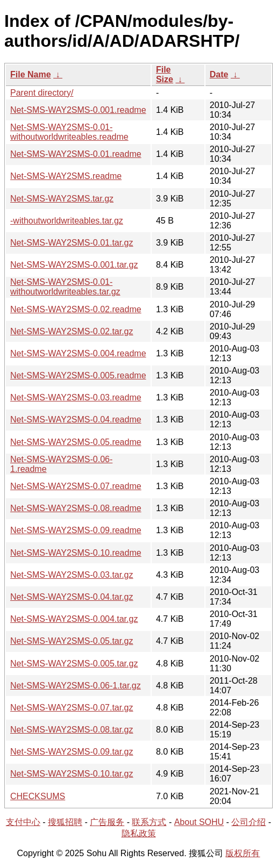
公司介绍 (248, 822)
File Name (31, 74)
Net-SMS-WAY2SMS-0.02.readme (76, 309)
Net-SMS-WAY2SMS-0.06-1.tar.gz (76, 686)
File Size (165, 74)
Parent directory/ (42, 93)
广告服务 (107, 822)
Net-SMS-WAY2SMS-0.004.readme (78, 353)
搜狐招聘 (65, 822)
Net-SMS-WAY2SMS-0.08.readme (76, 508)
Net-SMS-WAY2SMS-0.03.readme (76, 397)
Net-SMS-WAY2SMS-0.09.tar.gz (72, 752)
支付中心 (23, 822)
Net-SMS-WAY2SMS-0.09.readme (76, 530)
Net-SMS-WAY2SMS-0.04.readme (76, 419)
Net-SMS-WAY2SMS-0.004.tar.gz (74, 619)
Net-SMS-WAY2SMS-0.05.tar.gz (72, 641)
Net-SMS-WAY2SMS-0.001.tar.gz (74, 265)
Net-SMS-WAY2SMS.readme (66, 176)
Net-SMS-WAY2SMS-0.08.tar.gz (72, 730)
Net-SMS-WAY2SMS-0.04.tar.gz (72, 597)
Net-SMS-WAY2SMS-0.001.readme (78, 110)
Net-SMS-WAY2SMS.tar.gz (62, 199)
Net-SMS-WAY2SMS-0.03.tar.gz (72, 575)
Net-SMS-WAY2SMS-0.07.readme (76, 486)
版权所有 (243, 853)
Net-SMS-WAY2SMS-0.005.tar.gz (74, 663)
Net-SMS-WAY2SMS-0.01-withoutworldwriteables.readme (69, 132)
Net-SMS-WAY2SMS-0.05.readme (76, 442)
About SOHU (199, 822)
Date (219, 74)
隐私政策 (139, 833)
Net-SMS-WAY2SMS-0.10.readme (76, 553)
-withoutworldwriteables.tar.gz (67, 221)
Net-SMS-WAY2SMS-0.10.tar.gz (72, 774)
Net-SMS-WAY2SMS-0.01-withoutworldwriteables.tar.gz (65, 287)
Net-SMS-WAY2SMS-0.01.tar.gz (72, 243)
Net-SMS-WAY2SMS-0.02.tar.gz (72, 331)
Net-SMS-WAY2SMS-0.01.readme (76, 154)
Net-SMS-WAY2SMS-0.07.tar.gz (72, 708)
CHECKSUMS (38, 796)
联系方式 (149, 822)
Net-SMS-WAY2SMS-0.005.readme (78, 375)
